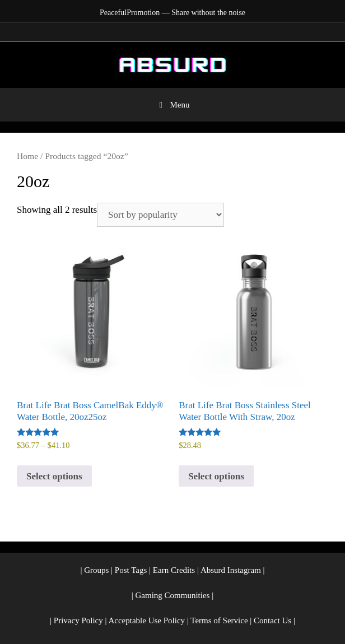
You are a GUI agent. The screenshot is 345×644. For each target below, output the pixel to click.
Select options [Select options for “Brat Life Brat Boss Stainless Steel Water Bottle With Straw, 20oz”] (216, 476)
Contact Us (272, 620)
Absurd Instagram (231, 570)
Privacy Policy (78, 620)
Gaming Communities (173, 595)
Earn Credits (174, 570)
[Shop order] (160, 215)
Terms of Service (219, 620)
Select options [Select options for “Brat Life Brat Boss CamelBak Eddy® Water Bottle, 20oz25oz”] (54, 476)
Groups (96, 570)
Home (27, 156)
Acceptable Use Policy (146, 620)
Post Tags (131, 570)
